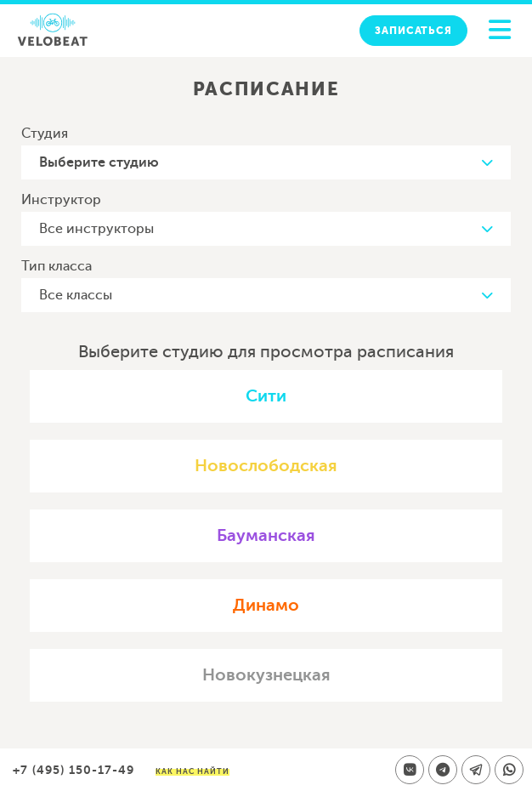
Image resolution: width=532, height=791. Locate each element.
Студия (45, 134)
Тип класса (57, 266)
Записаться (413, 31)
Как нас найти (192, 771)
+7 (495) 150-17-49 (74, 770)
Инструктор (61, 200)
